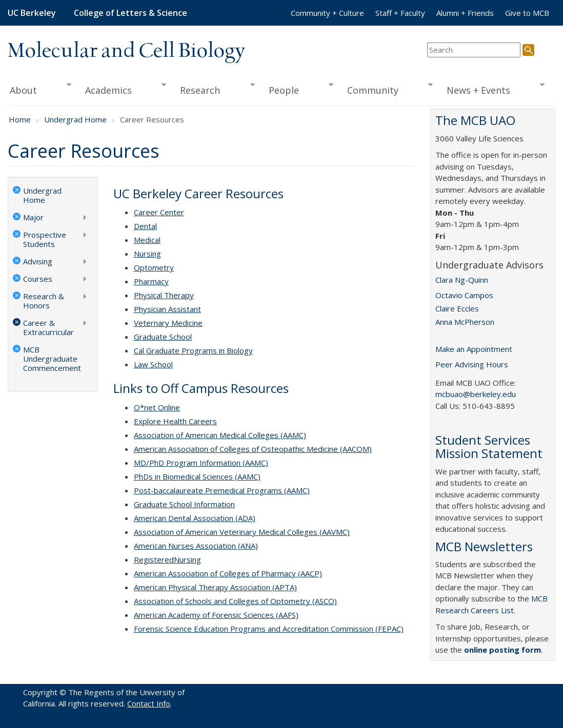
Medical (147, 240)
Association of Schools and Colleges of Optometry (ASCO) (235, 601)
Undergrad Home (75, 119)
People (297, 89)
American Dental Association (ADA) (195, 518)
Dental (145, 226)
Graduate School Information (184, 504)
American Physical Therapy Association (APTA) (215, 587)
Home (20, 119)
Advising (50, 262)
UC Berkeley (32, 13)
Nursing (147, 254)
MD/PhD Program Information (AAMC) (201, 463)
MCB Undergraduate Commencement (52, 359)
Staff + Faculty (400, 13)
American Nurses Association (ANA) (196, 546)
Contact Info (149, 703)
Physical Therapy (164, 295)
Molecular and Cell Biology (126, 51)
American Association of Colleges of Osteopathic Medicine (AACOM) (253, 449)
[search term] (474, 50)
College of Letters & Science (130, 13)
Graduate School (163, 337)
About (39, 89)
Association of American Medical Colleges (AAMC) (220, 435)
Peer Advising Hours (472, 364)
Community (387, 89)
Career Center (159, 212)
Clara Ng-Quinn (462, 280)
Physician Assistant (167, 309)
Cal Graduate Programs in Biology (193, 350)
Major (50, 218)
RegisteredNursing (167, 559)
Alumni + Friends (465, 13)
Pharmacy (151, 281)
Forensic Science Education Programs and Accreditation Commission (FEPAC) (269, 629)
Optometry (154, 267)
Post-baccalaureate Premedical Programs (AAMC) (222, 490)
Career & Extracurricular (50, 327)
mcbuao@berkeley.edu (476, 394)
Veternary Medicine (168, 323)
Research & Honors (50, 301)
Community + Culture (327, 13)
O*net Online (157, 407)
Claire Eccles (457, 308)
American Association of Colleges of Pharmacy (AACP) (228, 573)
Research (214, 89)
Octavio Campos (464, 295)
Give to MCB (527, 13)
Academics (123, 89)
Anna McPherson (465, 322)
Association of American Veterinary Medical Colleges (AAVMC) (242, 532)
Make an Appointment (474, 349)
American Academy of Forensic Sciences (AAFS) (216, 615)
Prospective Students (50, 239)
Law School (153, 364)
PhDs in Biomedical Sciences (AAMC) (197, 476)
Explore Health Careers (175, 421)
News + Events (492, 89)
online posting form (502, 650)
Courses (50, 280)
